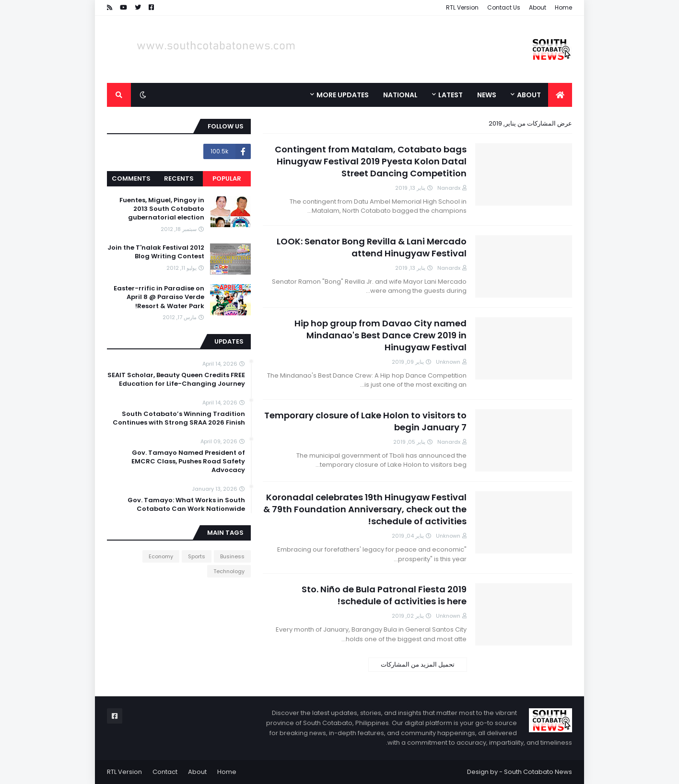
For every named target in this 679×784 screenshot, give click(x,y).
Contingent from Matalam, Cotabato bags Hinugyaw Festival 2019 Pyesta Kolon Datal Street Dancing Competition (371, 161)
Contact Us (504, 7)
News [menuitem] (487, 95)
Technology (229, 571)
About (538, 7)
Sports (197, 556)
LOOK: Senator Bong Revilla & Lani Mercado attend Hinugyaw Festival (372, 247)
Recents (179, 179)
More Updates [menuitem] (343, 95)
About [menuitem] (529, 95)
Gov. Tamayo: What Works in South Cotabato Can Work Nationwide (186, 505)
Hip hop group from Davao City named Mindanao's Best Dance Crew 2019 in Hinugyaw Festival (380, 335)
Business (232, 556)
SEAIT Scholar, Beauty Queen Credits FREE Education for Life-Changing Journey (176, 380)
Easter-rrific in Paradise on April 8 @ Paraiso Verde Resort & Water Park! (159, 297)
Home (563, 7)
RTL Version (462, 7)
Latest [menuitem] (451, 95)
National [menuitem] (400, 95)
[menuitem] (560, 95)
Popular (227, 179)
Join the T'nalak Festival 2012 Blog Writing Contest (156, 252)
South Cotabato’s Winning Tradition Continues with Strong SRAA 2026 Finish (179, 418)
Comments (131, 179)
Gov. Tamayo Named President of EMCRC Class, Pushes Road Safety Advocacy (188, 461)
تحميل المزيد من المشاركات (418, 664)
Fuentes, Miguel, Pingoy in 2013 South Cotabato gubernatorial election (162, 209)
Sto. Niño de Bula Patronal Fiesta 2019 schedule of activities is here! (384, 595)
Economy (161, 556)
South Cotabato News (538, 772)
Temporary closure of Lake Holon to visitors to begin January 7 (365, 421)
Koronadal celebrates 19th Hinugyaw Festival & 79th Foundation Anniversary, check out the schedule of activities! (365, 509)
